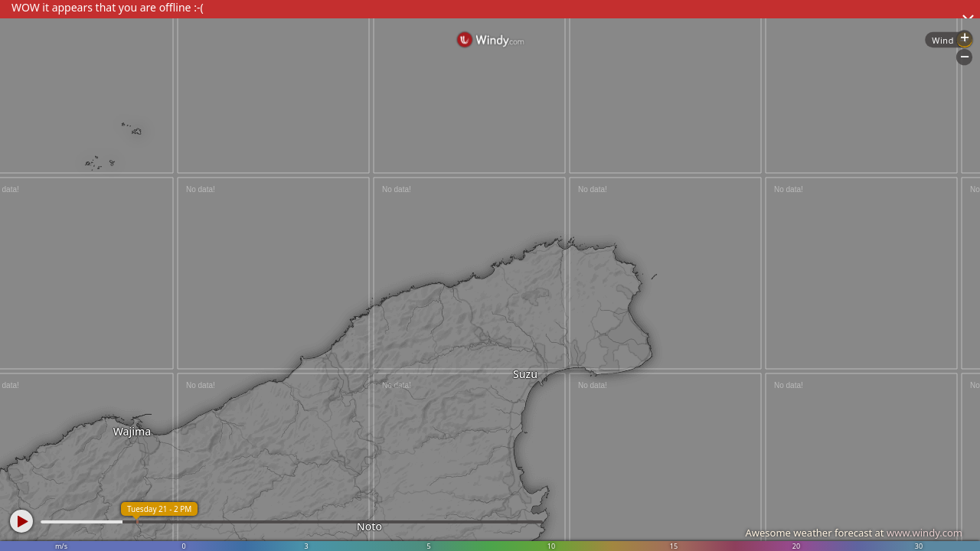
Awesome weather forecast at (854, 533)
